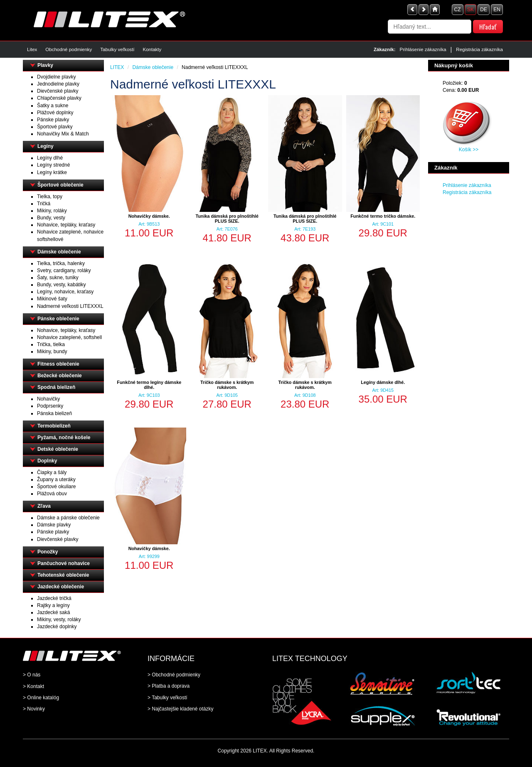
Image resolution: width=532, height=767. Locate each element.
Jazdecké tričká (54, 598)
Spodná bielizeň (56, 387)
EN (497, 10)
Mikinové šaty (52, 299)
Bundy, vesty (51, 218)
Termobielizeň (54, 426)
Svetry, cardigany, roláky (64, 270)
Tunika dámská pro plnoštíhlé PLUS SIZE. (227, 219)
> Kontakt (33, 686)
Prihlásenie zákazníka (423, 49)
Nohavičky (48, 399)
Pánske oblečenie (58, 319)
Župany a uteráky (56, 479)
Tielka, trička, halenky (61, 263)
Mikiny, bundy (52, 352)
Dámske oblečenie (59, 252)
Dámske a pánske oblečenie (68, 518)
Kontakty (152, 49)
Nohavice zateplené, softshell (69, 337)
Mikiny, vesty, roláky (59, 619)
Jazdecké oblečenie (61, 587)
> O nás (32, 675)
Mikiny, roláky (52, 211)
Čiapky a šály (52, 472)
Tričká (44, 204)
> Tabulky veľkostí (167, 698)
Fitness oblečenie (58, 364)
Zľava (44, 506)
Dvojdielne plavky (56, 77)
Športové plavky (55, 127)
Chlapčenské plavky (59, 98)
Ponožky (48, 552)
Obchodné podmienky (69, 49)
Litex (32, 49)
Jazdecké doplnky (57, 627)
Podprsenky (50, 406)
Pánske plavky (53, 120)
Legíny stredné (53, 165)
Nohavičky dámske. (149, 216)
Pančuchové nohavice (64, 563)
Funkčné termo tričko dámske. (383, 216)
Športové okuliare (56, 487)
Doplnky (47, 461)
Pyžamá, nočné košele (64, 438)
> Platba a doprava (169, 686)
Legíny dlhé (50, 158)
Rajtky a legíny (53, 605)
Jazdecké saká (53, 612)
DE (484, 10)
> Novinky (34, 709)
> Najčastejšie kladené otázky (180, 709)
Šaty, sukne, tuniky (58, 278)
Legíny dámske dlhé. (383, 382)
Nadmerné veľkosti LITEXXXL (70, 306)
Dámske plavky (54, 525)
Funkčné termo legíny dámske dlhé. (149, 385)
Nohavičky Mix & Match (63, 134)
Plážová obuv (52, 494)
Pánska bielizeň (54, 413)
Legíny (46, 146)
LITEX (117, 67)
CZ (458, 10)
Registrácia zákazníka (479, 49)
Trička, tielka (51, 344)
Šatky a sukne (53, 106)
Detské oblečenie (58, 449)
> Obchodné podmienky (174, 675)
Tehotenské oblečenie (63, 575)
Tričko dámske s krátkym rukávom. (227, 385)
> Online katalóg (41, 698)
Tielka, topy (50, 197)
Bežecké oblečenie (60, 376)
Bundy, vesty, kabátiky (62, 285)
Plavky (45, 65)
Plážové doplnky (55, 113)
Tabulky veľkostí (117, 49)
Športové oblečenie (60, 185)
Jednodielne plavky (58, 84)
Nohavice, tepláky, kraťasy (66, 225)
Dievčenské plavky (58, 91)
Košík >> (469, 150)
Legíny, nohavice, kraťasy (65, 292)
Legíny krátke (52, 172)
